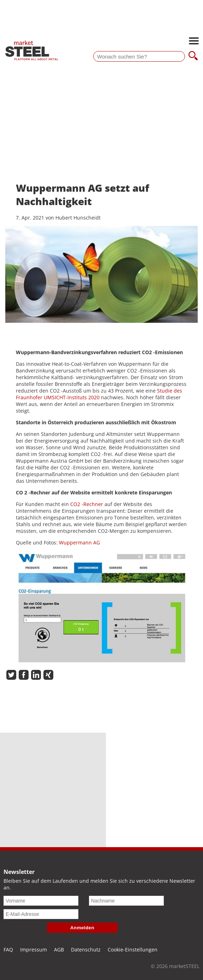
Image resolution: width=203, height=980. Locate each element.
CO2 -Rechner (87, 504)
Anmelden (82, 928)
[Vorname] (41, 901)
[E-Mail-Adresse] (41, 914)
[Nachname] (126, 901)
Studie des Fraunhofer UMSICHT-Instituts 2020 (99, 394)
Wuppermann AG (79, 543)
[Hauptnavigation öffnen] (194, 42)
